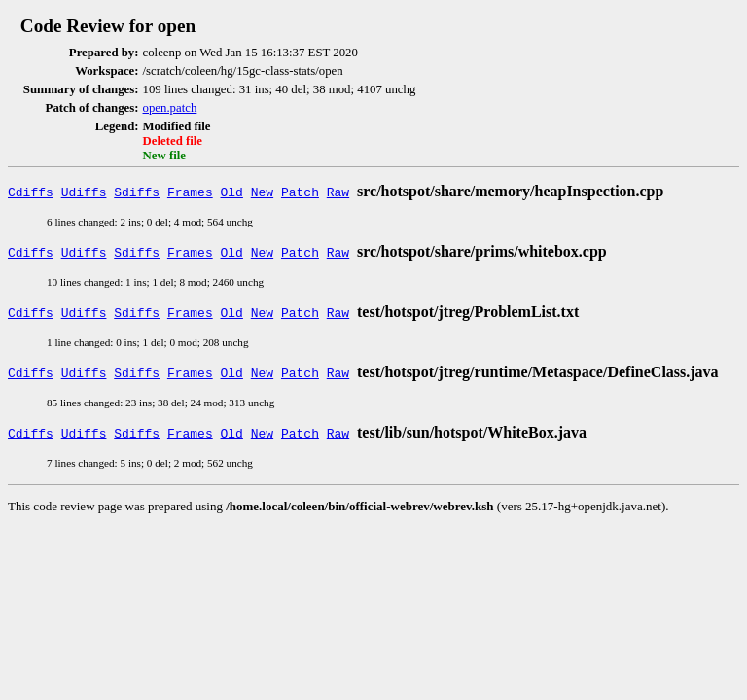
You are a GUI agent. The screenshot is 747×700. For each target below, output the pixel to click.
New (262, 192)
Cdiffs (31, 192)
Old (232, 192)
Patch (300, 192)
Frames (190, 192)
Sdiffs (137, 192)
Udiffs (84, 192)
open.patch (170, 108)
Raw (338, 192)
